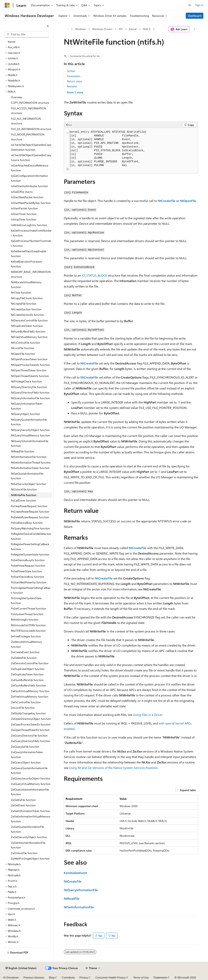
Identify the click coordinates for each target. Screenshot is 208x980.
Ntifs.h (147, 29)
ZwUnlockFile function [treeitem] (24, 853)
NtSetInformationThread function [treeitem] (31, 462)
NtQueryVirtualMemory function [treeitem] (30, 435)
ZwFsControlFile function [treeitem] (26, 702)
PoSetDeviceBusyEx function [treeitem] (28, 560)
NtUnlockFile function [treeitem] (24, 489)
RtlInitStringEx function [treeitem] (25, 620)
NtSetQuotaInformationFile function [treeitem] (27, 476)
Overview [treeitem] (16, 97)
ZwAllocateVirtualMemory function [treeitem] (26, 644)
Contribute (68, 977)
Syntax (71, 71)
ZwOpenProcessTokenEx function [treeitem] (31, 724)
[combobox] (27, 34)
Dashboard (195, 16)
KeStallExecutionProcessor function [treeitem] (27, 264)
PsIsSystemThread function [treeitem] (27, 614)
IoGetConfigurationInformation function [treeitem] (29, 178)
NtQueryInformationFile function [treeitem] (30, 398)
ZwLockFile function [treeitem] (23, 708)
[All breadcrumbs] (67, 29)
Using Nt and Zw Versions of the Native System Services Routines (113, 768)
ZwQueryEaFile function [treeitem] (25, 747)
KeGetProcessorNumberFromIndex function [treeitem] (31, 243)
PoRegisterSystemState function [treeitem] (30, 554)
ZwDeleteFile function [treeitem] (24, 658)
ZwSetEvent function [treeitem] (23, 805)
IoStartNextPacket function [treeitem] (27, 197)
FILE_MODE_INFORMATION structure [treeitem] (28, 137)
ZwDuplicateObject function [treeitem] (28, 669)
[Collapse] (48, 26)
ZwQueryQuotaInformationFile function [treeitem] (29, 770)
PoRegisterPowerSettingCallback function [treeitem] (30, 547)
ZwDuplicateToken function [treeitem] (27, 674)
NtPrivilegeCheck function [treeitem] (26, 381)
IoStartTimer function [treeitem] (24, 214)
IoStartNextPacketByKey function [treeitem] (31, 203)
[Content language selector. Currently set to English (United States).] (21, 968)
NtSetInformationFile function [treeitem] (29, 457)
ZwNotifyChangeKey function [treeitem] (28, 713)
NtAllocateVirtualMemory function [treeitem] (26, 285)
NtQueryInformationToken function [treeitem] (27, 406)
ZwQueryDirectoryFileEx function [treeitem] (31, 741)
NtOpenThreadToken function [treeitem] (29, 370)
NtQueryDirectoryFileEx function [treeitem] (30, 392)
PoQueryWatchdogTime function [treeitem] (30, 528)
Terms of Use (141, 977)
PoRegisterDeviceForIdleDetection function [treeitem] (31, 536)
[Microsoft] (7, 5)
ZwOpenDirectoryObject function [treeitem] (31, 719)
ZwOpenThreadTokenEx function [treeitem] (30, 730)
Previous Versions (34, 977)
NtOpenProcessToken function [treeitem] (29, 359)
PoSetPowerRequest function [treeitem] (28, 566)
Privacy (84, 977)
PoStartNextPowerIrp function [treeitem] (29, 582)
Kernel (133, 29)
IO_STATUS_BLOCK (94, 275)
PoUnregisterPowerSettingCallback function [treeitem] (31, 590)
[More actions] (194, 29)
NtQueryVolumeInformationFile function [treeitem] (30, 443)
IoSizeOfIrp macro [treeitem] (22, 192)
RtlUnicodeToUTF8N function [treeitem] (28, 625)
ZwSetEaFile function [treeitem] (23, 800)
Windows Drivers (102, 29)
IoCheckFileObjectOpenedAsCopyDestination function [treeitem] (31, 147)
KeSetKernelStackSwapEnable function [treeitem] (28, 254)
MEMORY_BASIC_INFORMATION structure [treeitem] (31, 274)
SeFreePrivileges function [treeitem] (26, 636)
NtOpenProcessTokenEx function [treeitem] (30, 365)
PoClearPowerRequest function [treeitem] (29, 506)
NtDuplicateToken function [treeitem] (27, 326)
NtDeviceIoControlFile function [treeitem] (29, 320)
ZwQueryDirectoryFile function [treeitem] (29, 735)
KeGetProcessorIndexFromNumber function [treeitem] (31, 233)
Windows (80, 29)
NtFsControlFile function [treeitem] (25, 343)
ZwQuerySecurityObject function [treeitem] (31, 778)
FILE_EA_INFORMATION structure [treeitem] (31, 129)
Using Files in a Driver (148, 715)
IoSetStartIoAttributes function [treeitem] (29, 186)
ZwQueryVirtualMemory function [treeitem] (31, 784)
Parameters (74, 76)
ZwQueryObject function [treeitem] (26, 762)
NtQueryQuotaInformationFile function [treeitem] (29, 422)
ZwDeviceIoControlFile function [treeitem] (30, 663)
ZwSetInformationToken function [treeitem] (31, 811)
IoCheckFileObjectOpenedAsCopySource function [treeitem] (31, 157)
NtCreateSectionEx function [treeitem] (27, 315)
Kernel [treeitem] (12, 42)
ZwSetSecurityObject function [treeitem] (29, 837)
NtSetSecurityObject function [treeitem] (29, 484)
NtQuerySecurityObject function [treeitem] (30, 430)
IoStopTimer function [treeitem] (24, 219)
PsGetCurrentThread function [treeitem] (28, 608)
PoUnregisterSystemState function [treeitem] (26, 601)
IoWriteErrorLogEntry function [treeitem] (29, 225)
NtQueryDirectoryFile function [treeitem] (29, 387)
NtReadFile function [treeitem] (23, 451)
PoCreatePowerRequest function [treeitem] (30, 512)
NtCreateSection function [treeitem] (26, 309)
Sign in (199, 5)
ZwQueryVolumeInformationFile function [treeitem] (30, 792)
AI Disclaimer (11, 977)
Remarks (72, 86)
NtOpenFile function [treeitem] (23, 354)
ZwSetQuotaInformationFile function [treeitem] (27, 829)
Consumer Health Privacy (111, 977)
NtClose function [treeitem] (21, 292)
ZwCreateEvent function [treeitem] (25, 652)
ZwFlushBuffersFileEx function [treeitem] (28, 685)
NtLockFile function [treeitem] (23, 348)
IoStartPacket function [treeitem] (24, 208)
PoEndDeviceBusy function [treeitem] (27, 523)
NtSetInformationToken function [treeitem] (30, 468)
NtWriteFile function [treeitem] (24, 495)
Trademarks (160, 977)
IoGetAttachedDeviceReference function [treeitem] (30, 168)
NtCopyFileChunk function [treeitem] (27, 298)
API (121, 29)
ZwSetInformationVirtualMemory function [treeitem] (31, 819)
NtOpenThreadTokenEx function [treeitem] (30, 376)
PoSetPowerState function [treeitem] (26, 571)
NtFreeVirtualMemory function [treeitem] (29, 337)
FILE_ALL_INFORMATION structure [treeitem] (26, 121)
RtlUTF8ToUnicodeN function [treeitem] (28, 631)
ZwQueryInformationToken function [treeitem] (27, 754)
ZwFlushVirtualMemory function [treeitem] (30, 691)
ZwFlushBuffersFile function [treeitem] (27, 680)
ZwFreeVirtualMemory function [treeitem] (30, 697)
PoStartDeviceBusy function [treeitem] (28, 577)
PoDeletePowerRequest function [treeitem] (30, 517)
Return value (74, 81)
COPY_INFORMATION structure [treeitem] (30, 103)
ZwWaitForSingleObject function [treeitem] (30, 858)
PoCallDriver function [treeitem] (24, 500)
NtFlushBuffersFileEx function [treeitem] (28, 331)
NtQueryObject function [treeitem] (25, 414)
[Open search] (190, 5)
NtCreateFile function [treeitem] (24, 304)
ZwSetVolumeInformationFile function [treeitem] (28, 845)
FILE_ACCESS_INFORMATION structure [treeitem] (28, 111)
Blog (52, 977)
